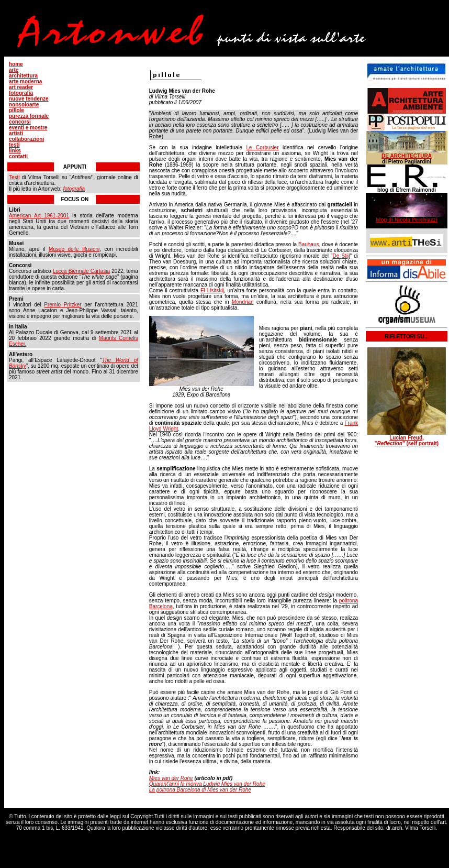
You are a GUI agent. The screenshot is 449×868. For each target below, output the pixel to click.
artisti (16, 133)
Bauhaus (308, 244)
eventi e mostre (28, 128)
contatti (18, 156)
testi (14, 145)
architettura (23, 76)
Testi (14, 177)
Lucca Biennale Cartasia (81, 271)
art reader (21, 87)
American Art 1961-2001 (39, 216)
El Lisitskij (212, 290)
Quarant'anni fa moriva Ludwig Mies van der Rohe (207, 784)
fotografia (21, 93)
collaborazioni (26, 139)
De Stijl (341, 256)
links (15, 151)
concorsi (20, 122)
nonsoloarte (24, 105)
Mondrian (243, 302)
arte (14, 70)
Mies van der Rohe (171, 778)
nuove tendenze (29, 99)
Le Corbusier (262, 147)
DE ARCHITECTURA (407, 156)
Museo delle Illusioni (74, 249)
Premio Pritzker (63, 305)
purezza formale (29, 116)
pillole (16, 110)
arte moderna (25, 81)
